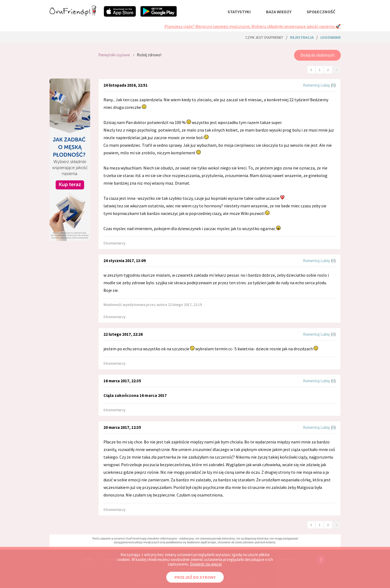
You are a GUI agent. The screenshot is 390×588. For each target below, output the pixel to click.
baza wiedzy (279, 12)
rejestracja (302, 37)
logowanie (331, 37)
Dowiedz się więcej (206, 564)
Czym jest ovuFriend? (264, 37)
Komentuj (311, 85)
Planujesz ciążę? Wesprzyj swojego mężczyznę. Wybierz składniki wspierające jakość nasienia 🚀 (253, 26)
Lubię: (326, 85)
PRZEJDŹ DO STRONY (195, 577)
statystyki (239, 12)
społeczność (321, 12)
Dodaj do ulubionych (317, 55)
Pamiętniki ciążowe (114, 55)
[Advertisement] (70, 288)
